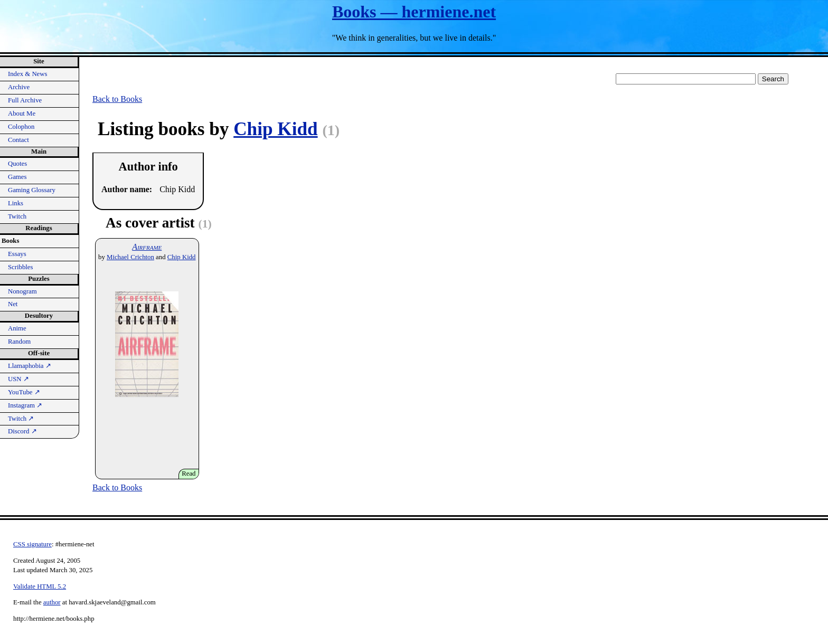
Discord (22, 431)
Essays (17, 254)
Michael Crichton (130, 257)
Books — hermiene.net (414, 12)
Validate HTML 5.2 (40, 586)
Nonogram (22, 291)
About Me (22, 113)
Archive (19, 87)
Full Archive (25, 100)
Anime (17, 328)
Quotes (17, 164)
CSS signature (32, 544)
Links (16, 203)
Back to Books (117, 99)
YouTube (24, 392)
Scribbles (21, 267)
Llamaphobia (30, 366)
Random (19, 342)
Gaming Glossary (32, 190)
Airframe (147, 247)
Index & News (28, 74)
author (52, 602)
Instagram (25, 405)
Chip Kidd (275, 129)
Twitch (17, 216)
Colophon (21, 127)
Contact (18, 140)
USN (18, 379)
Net (13, 304)
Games (17, 177)
